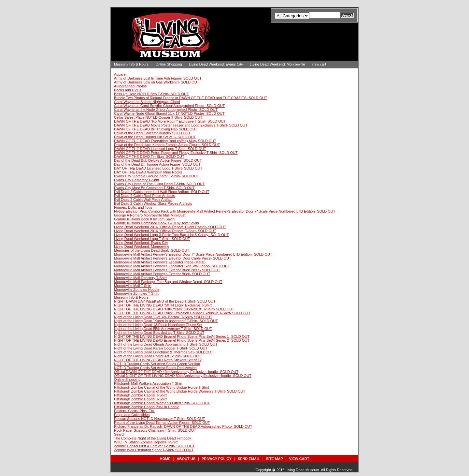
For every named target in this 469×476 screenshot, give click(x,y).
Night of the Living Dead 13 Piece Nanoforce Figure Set (158, 325)
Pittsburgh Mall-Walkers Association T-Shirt (148, 383)
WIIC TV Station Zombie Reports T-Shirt (146, 442)
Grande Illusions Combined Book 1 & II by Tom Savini (156, 223)
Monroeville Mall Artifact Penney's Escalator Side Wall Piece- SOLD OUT (172, 266)
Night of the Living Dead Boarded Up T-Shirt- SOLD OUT (159, 333)
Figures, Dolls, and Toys (133, 207)
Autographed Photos (130, 86)
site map (275, 459)
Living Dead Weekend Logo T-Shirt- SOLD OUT (152, 239)
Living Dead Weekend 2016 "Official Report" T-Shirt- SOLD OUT (165, 231)
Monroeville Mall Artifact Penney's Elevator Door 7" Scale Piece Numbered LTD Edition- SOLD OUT (193, 254)
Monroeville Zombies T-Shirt (136, 293)
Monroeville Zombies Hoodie (137, 290)
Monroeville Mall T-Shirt (133, 286)
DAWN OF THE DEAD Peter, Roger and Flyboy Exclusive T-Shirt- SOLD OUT (176, 153)
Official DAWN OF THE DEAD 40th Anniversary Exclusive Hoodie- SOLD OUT (176, 372)
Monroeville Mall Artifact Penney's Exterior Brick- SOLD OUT (162, 274)
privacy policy (217, 459)
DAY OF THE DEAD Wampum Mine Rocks (148, 172)
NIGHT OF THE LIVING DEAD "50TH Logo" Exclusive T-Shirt (163, 305)
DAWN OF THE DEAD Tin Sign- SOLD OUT (149, 156)
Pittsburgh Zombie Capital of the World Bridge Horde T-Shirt (162, 387)
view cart (319, 64)
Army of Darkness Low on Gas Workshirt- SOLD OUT (156, 82)
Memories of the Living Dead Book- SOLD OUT (152, 250)
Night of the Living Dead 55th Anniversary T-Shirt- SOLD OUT (163, 329)
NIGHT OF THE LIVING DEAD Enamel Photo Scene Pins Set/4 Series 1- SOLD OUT (182, 336)
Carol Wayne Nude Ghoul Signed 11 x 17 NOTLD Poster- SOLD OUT (169, 113)
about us (186, 459)
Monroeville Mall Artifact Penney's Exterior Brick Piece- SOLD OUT (167, 270)
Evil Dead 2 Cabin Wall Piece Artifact (143, 200)
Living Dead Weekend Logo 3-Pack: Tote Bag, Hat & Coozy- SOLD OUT (171, 235)
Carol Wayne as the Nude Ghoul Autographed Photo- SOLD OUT (166, 110)
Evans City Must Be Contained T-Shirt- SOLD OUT (154, 188)
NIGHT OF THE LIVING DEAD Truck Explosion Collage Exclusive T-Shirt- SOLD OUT (182, 313)
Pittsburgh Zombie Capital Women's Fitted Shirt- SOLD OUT (162, 403)
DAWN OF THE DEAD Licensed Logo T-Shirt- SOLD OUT (160, 149)
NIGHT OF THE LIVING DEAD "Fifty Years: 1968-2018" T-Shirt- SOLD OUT (174, 309)
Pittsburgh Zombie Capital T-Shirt (140, 395)
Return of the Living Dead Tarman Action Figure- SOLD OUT (162, 423)
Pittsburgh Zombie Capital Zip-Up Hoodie (147, 407)
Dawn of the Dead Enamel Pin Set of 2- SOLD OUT (155, 137)
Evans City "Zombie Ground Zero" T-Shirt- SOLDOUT (156, 176)
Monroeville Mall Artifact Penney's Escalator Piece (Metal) (160, 262)
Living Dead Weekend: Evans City (216, 64)
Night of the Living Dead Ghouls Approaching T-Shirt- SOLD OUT (166, 344)
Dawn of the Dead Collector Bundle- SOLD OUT (152, 133)
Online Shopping (169, 64)
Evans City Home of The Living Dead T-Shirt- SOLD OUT (159, 184)
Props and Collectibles (132, 415)
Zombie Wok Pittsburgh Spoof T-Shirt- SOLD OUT (154, 450)
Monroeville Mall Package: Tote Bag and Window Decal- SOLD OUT (168, 282)
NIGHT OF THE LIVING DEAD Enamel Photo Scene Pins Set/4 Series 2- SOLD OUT (182, 340)
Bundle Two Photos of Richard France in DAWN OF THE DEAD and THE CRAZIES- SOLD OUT (191, 98)
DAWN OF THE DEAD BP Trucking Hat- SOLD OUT (156, 129)
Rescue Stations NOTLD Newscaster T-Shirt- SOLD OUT (159, 419)
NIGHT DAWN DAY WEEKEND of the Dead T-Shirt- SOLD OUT (165, 301)
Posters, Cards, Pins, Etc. (134, 411)
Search (120, 434)
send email (249, 459)
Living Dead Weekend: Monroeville (277, 64)
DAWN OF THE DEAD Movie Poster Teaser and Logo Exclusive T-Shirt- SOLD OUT (181, 125)
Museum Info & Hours (131, 64)
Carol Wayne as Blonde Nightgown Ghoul (147, 102)
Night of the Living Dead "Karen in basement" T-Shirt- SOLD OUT (166, 321)
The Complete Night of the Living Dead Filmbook (153, 438)
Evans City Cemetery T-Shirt (137, 180)
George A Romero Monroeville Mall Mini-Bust (150, 215)
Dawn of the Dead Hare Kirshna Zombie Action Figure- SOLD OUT (167, 145)
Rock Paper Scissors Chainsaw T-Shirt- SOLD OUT (155, 430)
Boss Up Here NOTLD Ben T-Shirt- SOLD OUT (151, 94)
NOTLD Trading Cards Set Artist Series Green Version (157, 364)
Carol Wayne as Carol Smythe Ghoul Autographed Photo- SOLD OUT (169, 106)
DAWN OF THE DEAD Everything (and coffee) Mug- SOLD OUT (165, 141)
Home (165, 459)
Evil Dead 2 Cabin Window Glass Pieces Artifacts (153, 203)
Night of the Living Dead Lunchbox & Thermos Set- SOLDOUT (163, 352)
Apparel (120, 74)
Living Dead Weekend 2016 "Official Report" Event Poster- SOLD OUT (170, 227)
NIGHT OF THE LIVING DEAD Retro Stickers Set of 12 (158, 360)
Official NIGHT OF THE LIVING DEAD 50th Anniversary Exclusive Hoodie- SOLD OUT (183, 376)
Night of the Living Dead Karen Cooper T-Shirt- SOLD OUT (161, 348)
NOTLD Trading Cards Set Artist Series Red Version (155, 368)
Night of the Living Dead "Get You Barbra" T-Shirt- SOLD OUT (163, 317)
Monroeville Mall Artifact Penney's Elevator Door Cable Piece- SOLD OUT (173, 258)
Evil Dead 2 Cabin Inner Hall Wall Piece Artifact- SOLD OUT (162, 192)
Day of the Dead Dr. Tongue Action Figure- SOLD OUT (157, 164)
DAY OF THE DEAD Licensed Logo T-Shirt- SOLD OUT (158, 168)
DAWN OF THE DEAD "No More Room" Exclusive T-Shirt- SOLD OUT (170, 121)
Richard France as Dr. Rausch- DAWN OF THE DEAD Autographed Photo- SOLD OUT (183, 426)
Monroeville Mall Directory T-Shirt (140, 278)
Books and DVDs (128, 90)
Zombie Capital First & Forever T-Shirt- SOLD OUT (154, 446)
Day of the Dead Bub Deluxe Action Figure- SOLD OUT (158, 160)
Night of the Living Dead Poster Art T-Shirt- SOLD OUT (157, 356)
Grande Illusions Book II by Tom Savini (145, 219)
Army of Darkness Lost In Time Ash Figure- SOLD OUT (158, 78)
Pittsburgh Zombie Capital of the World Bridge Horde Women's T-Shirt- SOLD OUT (180, 391)
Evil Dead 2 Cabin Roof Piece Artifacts (144, 196)
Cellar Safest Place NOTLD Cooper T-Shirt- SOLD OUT (158, 117)
